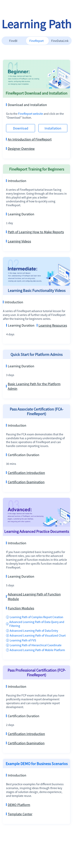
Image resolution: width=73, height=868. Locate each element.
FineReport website (31, 114)
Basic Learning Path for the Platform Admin (33, 386)
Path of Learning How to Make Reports (35, 232)
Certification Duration (23, 455)
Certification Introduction (26, 473)
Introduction (16, 181)
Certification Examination (25, 482)
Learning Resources (52, 325)
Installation (53, 128)
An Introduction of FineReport (29, 139)
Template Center (19, 814)
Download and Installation (26, 105)
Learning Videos (18, 241)
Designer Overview (20, 148)
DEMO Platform (18, 805)
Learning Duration (20, 214)
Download (21, 128)
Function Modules (20, 608)
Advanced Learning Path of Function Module (33, 596)
